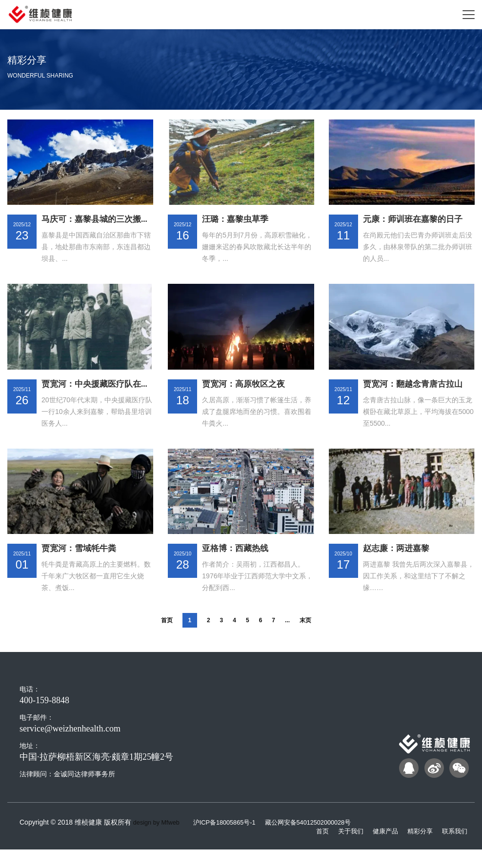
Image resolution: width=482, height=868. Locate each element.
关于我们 (344, 850)
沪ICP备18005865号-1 (233, 842)
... (287, 640)
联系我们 (454, 850)
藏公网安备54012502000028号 (323, 842)
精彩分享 (417, 850)
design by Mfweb (159, 842)
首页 (167, 640)
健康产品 (381, 850)
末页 (305, 640)
